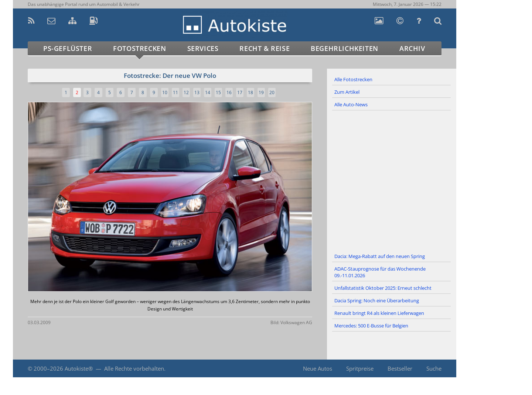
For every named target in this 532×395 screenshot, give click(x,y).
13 (197, 92)
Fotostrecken (139, 48)
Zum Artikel (347, 92)
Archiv (412, 48)
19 (261, 92)
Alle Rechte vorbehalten (134, 368)
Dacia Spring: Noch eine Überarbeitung (377, 300)
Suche (434, 368)
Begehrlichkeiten (345, 48)
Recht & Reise (265, 48)
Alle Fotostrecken (353, 79)
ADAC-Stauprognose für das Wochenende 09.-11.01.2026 (380, 272)
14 (208, 92)
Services (203, 48)
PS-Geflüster (68, 48)
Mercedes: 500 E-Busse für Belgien (371, 326)
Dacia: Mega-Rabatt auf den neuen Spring (380, 256)
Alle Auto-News (351, 104)
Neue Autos (318, 368)
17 (240, 92)
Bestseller (400, 368)
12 (186, 92)
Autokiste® (79, 368)
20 (272, 92)
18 (250, 92)
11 (175, 92)
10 (165, 92)
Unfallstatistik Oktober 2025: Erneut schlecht (383, 288)
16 (229, 92)
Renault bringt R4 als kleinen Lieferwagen (379, 313)
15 (218, 92)
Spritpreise (360, 368)
